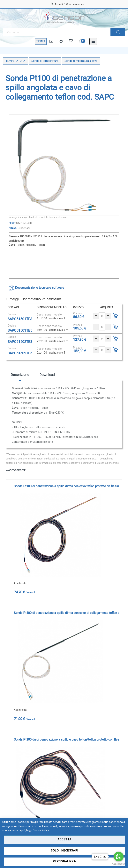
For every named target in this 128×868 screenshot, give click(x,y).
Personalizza (64, 861)
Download (47, 375)
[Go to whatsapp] (119, 857)
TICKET (41, 41)
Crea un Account (75, 4)
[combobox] (57, 32)
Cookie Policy (41, 830)
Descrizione (20, 375)
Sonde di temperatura (45, 61)
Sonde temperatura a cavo (81, 61)
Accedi (59, 4)
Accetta (64, 839)
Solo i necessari (65, 851)
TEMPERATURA (15, 61)
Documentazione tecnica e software (40, 288)
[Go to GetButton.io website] (119, 864)
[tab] (20, 376)
